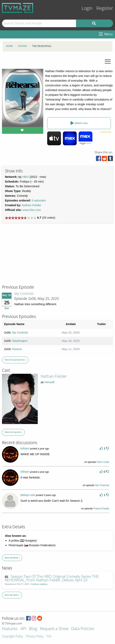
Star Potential (102, 485)
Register (105, 8)
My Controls (24, 294)
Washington (20, 341)
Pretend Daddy (101, 509)
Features (10, 629)
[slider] (21, 218)
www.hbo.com (32, 210)
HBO (26, 177)
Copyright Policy (12, 636)
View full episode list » (15, 360)
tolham (25, 448)
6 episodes (39, 200)
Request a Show (54, 629)
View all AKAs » (12, 558)
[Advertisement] (31, 257)
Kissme (17, 349)
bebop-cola (28, 495)
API (23, 629)
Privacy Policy (35, 636)
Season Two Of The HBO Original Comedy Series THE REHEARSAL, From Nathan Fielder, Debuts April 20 (52, 578)
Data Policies (83, 629)
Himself (50, 382)
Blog (33, 629)
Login (87, 8)
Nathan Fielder (32, 205)
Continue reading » (40, 584)
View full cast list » (13, 432)
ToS (49, 636)
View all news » (12, 595)
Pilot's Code (103, 462)
